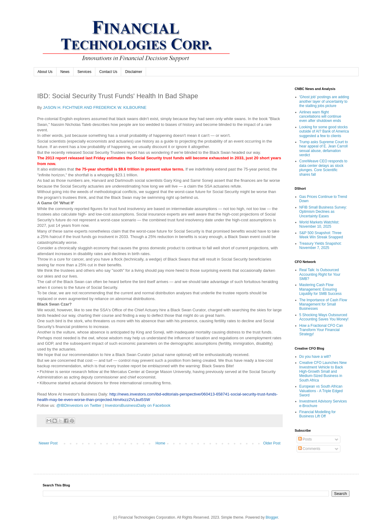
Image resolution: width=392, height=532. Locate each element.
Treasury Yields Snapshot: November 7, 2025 (321, 246)
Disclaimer (134, 72)
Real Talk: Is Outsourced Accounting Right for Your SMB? (320, 274)
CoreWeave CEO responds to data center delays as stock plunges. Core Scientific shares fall (324, 168)
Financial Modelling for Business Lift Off (318, 414)
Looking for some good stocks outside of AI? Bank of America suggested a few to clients (324, 131)
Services (84, 72)
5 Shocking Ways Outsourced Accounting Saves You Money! (324, 317)
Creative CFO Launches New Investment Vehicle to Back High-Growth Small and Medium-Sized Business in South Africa (323, 371)
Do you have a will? (315, 357)
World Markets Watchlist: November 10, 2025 (319, 224)
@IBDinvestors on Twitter (79, 405)
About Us (45, 72)
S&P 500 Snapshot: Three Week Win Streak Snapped (321, 235)
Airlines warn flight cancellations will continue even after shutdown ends (320, 117)
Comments (309, 449)
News (65, 72)
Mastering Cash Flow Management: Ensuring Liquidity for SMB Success (320, 289)
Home (160, 443)
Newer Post (48, 443)
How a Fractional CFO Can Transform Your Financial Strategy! (321, 330)
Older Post (272, 443)
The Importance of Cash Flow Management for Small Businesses (323, 304)
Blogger (272, 517)
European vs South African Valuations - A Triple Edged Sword (321, 391)
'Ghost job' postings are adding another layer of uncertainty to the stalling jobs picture (324, 101)
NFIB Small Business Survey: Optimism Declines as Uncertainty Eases (323, 212)
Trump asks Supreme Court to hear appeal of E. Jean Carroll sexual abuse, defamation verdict (324, 149)
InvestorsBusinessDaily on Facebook (138, 405)
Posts (305, 439)
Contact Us (108, 72)
